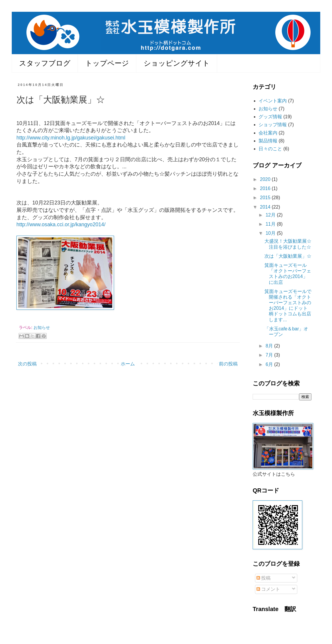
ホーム (128, 364)
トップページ (107, 63)
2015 (266, 198)
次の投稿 (27, 364)
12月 (271, 215)
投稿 (264, 578)
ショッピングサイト (177, 63)
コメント (268, 589)
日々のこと (270, 149)
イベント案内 (273, 101)
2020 (266, 179)
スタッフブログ (45, 63)
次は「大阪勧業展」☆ (288, 256)
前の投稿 (228, 364)
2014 (266, 207)
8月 (270, 346)
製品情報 (268, 141)
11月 (271, 224)
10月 (271, 233)
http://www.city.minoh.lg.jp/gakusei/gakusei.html (71, 138)
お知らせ (42, 327)
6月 (270, 364)
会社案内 (268, 133)
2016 (266, 188)
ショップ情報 (273, 125)
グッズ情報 (270, 117)
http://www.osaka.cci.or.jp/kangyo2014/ (61, 224)
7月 (270, 355)
